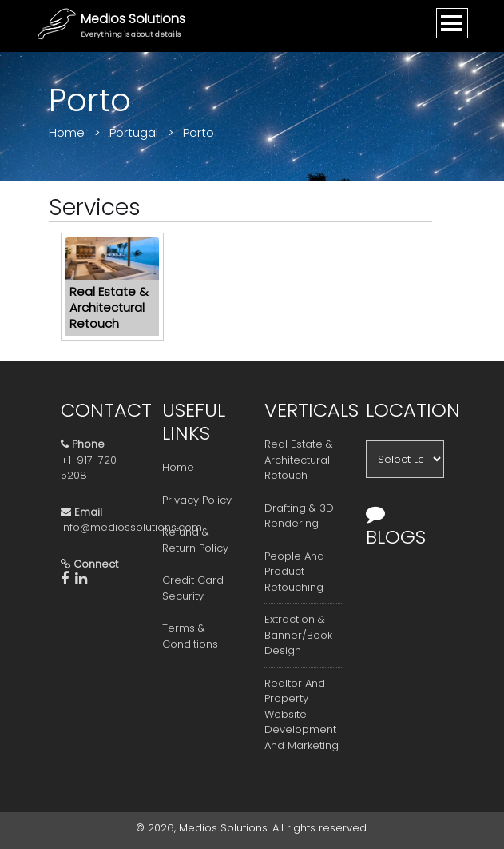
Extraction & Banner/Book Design (298, 635)
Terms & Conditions (190, 636)
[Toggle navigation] (452, 23)
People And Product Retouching (294, 572)
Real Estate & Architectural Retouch (299, 460)
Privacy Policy (197, 500)
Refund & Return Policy (195, 540)
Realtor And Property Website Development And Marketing (302, 714)
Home (178, 467)
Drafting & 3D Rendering (299, 516)
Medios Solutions (133, 19)
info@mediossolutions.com (131, 527)
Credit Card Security (193, 588)
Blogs (396, 527)
